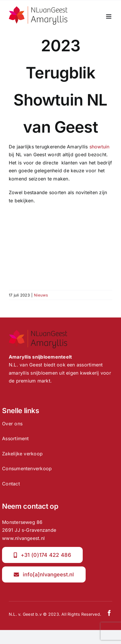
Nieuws (41, 295)
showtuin (100, 147)
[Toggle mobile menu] (109, 16)
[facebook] (109, 613)
